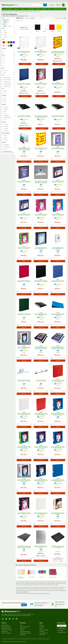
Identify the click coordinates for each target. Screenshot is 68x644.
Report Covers (42, 577)
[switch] (64, 18)
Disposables (44, 9)
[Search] (13, 153)
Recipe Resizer (5, 631)
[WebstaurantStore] (18, 611)
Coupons (22, 630)
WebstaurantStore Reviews (26, 633)
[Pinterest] (17, 619)
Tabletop (38, 9)
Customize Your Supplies (7, 630)
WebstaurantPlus (5, 625)
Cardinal (39, 593)
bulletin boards (19, 592)
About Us (41, 625)
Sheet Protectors (32, 577)
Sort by (27, 18)
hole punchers (26, 592)
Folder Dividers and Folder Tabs (21, 577)
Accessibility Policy (25, 639)
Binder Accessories (53, 577)
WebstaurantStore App (6, 628)
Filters (3, 18)
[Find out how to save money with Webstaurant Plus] (21, 55)
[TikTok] (13, 619)
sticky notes (63, 590)
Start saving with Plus (39, 605)
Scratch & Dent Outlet (25, 627)
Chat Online (60, 630)
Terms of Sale (4, 639)
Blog (21, 625)
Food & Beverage (31, 9)
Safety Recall (23, 635)
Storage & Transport (57, 9)
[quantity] (18, 64)
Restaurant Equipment (8, 9)
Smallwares (23, 9)
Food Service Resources (25, 631)
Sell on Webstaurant (44, 633)
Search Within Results (7, 152)
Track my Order (62, 628)
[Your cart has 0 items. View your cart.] (64, 5)
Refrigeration (16, 9)
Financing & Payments (44, 630)
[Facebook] (10, 619)
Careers (41, 628)
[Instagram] (3, 619)
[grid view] (18, 18)
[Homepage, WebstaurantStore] (10, 5)
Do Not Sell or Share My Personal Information (40, 639)
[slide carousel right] (63, 28)
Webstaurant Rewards (6, 627)
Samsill (43, 593)
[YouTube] (6, 619)
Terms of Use (18, 639)
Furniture (50, 9)
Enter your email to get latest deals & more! (13, 603)
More (64, 9)
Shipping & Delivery (62, 632)
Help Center (62, 626)
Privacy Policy (11, 639)
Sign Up (24, 605)
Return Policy (42, 635)
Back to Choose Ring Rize (24, 29)
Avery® (36, 593)
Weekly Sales (23, 628)
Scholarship (42, 631)
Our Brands (42, 627)
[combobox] (32, 5)
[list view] (22, 18)
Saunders (48, 593)
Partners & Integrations (6, 633)
